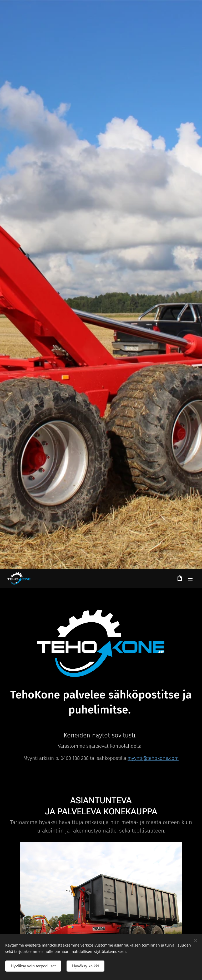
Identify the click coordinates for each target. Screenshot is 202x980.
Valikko (190, 579)
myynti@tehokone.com (153, 758)
